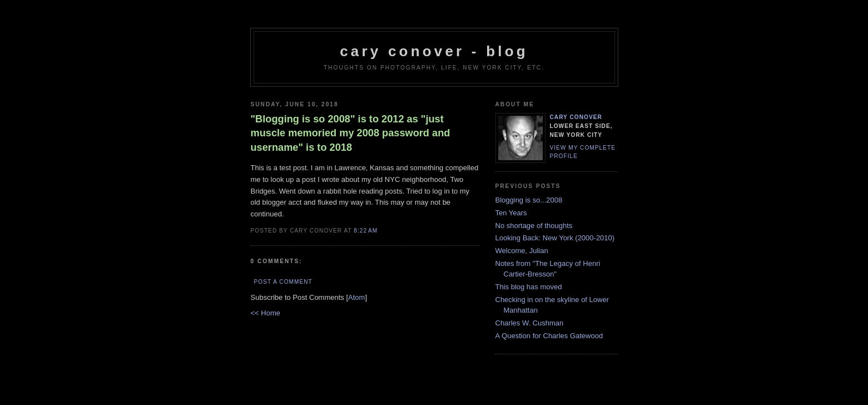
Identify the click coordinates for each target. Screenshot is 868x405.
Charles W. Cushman (530, 323)
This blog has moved (529, 287)
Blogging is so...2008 (529, 200)
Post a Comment (283, 282)
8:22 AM (366, 231)
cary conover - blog (434, 51)
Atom (356, 297)
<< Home (266, 313)
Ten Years (511, 213)
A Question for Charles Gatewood (549, 336)
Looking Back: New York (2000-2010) (555, 238)
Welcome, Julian (522, 251)
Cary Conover (576, 117)
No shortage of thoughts (534, 226)
